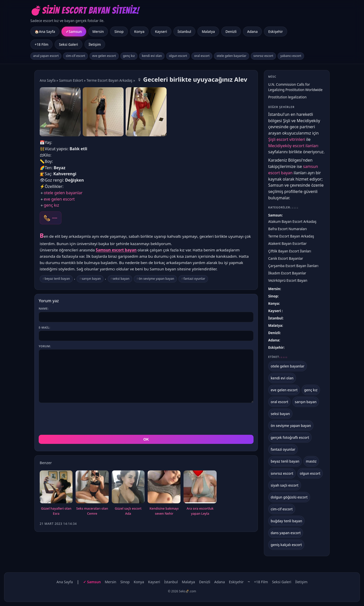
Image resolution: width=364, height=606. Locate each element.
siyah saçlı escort (285, 485)
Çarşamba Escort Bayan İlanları (293, 266)
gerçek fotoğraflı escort (290, 437)
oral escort (202, 56)
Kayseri (161, 31)
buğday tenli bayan (286, 521)
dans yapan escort (286, 533)
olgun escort (178, 56)
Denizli (231, 31)
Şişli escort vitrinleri (287, 139)
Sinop (119, 31)
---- (55, 218)
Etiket (278, 357)
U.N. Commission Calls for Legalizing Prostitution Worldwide (295, 87)
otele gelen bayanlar (231, 56)
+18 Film (41, 44)
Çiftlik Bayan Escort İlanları (290, 251)
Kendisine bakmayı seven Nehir (164, 488)
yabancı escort (291, 56)
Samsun (75, 31)
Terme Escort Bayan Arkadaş (109, 80)
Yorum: (45, 346)
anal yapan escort (46, 56)
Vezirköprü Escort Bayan (288, 280)
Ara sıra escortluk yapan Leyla (200, 488)
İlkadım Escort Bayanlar (287, 273)
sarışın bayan (91, 279)
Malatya (208, 31)
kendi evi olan (152, 56)
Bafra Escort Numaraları (288, 229)
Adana (252, 31)
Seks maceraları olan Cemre (92, 488)
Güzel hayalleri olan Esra (56, 488)
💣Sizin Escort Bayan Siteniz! (85, 10)
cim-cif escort (75, 56)
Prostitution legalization (287, 97)
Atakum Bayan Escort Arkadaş (292, 221)
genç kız (129, 56)
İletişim (95, 44)
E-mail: (44, 327)
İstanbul (185, 31)
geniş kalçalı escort (286, 545)
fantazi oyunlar (194, 279)
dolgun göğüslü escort (289, 497)
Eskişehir (276, 31)
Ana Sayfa (48, 80)
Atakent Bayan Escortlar (287, 243)
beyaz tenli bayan (57, 279)
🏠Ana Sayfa (45, 31)
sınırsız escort (263, 56)
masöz (311, 461)
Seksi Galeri (68, 44)
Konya (139, 31)
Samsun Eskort (71, 80)
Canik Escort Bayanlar (286, 258)
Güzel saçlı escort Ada (128, 488)
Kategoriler (283, 207)
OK (146, 417)
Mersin (98, 31)
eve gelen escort (104, 56)
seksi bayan (121, 279)
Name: (44, 308)
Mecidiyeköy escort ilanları (293, 146)
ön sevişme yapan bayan (156, 279)
